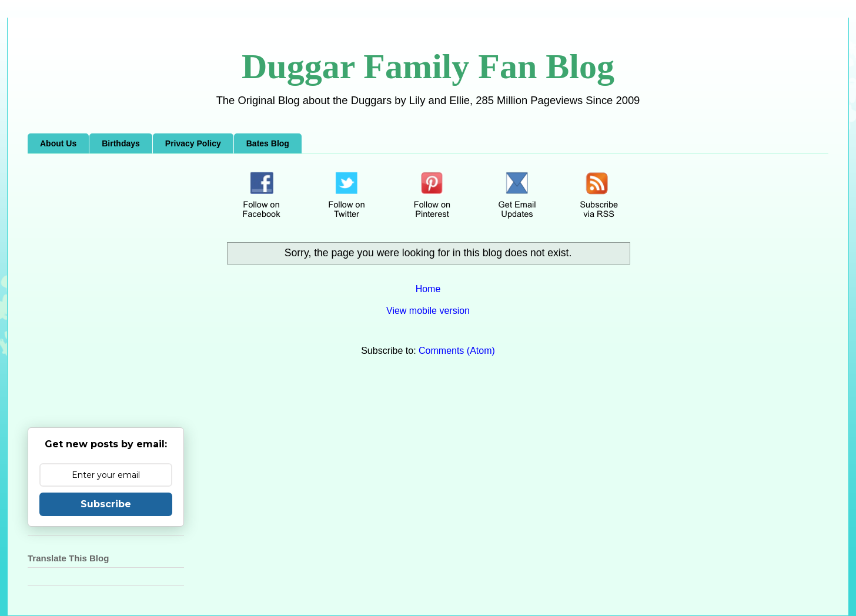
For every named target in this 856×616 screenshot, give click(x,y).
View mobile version (428, 311)
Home (428, 289)
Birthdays (121, 143)
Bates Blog (268, 143)
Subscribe (106, 504)
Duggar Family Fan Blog (428, 66)
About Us (58, 143)
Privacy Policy (193, 143)
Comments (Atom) (457, 351)
